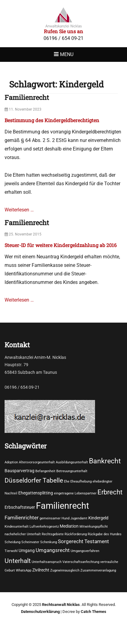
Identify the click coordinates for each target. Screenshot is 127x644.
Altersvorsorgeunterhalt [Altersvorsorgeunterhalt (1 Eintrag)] (37, 462)
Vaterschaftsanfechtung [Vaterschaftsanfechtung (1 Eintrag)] (81, 562)
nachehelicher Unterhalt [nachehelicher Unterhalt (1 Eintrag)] (23, 534)
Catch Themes (93, 612)
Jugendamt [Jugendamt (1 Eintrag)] (79, 518)
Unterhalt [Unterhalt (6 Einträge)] (18, 561)
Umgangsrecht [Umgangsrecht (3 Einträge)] (53, 550)
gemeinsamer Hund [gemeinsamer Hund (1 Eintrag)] (55, 518)
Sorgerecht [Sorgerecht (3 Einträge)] (71, 541)
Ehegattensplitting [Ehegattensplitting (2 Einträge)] (36, 493)
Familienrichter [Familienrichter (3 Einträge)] (22, 518)
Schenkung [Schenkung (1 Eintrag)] (49, 542)
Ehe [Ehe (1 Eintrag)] (67, 481)
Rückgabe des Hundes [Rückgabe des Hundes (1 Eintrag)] (105, 534)
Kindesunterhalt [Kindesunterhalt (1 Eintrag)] (17, 527)
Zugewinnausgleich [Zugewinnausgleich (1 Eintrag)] (65, 570)
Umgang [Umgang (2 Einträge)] (27, 550)
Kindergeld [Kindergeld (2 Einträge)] (98, 518)
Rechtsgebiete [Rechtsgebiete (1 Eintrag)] (53, 534)
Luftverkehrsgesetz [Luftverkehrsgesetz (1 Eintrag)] (44, 527)
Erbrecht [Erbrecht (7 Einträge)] (110, 492)
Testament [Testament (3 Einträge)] (97, 541)
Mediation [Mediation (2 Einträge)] (69, 526)
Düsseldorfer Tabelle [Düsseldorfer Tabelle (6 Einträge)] (34, 480)
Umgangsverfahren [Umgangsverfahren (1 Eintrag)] (85, 551)
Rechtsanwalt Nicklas (61, 605)
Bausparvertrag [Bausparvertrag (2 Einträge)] (19, 471)
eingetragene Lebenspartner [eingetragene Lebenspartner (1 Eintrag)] (75, 493)
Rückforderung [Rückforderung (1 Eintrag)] (76, 534)
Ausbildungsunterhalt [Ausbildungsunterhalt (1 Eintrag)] (72, 462)
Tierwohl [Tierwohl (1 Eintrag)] (11, 551)
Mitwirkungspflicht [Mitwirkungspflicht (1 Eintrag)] (94, 527)
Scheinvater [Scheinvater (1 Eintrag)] (30, 542)
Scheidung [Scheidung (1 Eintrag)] (12, 542)
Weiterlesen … (19, 210)
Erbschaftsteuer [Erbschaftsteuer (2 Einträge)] (20, 507)
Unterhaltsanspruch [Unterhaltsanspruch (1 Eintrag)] (47, 562)
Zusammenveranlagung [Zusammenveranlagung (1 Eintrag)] (98, 570)
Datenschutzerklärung (40, 612)
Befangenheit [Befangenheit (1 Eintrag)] (45, 471)
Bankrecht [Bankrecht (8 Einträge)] (105, 461)
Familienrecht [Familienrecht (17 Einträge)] (62, 506)
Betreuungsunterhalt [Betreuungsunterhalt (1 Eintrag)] (72, 471)
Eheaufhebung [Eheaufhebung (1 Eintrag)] (81, 481)
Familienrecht (27, 97)
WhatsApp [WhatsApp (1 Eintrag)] (24, 570)
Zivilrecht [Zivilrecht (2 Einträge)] (41, 570)
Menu (67, 54)
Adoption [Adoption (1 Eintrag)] (11, 462)
